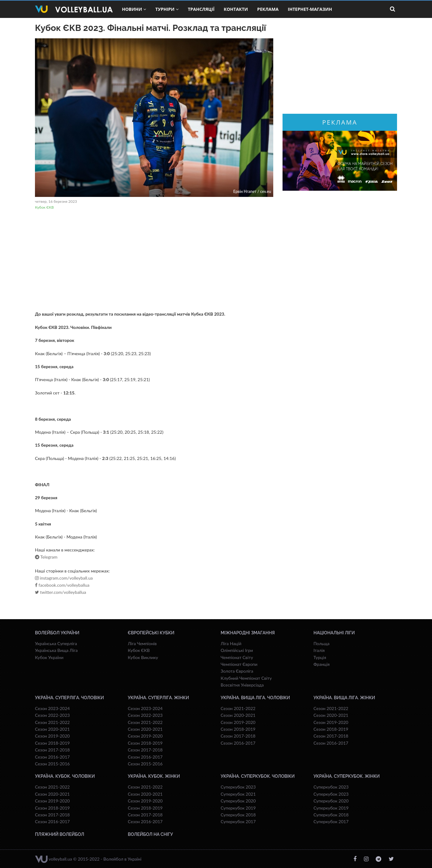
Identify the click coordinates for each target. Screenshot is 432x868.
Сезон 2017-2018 (52, 750)
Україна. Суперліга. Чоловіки (69, 698)
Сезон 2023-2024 (52, 708)
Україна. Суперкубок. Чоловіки (258, 776)
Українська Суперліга (56, 643)
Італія (319, 650)
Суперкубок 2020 (238, 801)
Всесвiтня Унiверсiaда (242, 685)
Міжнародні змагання (248, 633)
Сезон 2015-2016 (52, 764)
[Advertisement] (154, 261)
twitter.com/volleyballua (60, 592)
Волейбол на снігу (150, 834)
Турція (320, 657)
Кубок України (49, 657)
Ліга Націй (231, 643)
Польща (322, 643)
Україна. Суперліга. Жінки (158, 698)
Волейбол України (57, 633)
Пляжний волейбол (60, 834)
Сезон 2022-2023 (52, 715)
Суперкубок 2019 (238, 808)
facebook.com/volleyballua (62, 585)
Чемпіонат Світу (237, 657)
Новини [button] (134, 9)
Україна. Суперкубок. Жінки (347, 776)
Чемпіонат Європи (239, 664)
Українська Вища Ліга (56, 650)
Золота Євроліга (237, 671)
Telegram (46, 557)
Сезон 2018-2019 (52, 743)
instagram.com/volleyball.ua (64, 578)
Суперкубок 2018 (238, 815)
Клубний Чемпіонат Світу (246, 678)
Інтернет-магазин (310, 9)
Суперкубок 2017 (238, 821)
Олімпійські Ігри (237, 650)
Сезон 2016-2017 (52, 757)
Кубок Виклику (143, 657)
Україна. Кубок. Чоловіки (65, 776)
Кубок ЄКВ (44, 207)
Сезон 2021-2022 (52, 722)
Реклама (268, 9)
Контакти (236, 9)
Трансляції (201, 9)
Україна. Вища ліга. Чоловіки (255, 698)
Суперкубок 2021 (238, 794)
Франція (322, 664)
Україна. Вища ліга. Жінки (344, 698)
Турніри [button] (167, 9)
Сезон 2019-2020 (52, 736)
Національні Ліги (334, 633)
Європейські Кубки (151, 633)
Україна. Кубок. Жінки (154, 776)
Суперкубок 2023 (238, 787)
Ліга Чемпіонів (142, 643)
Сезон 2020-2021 (52, 729)
